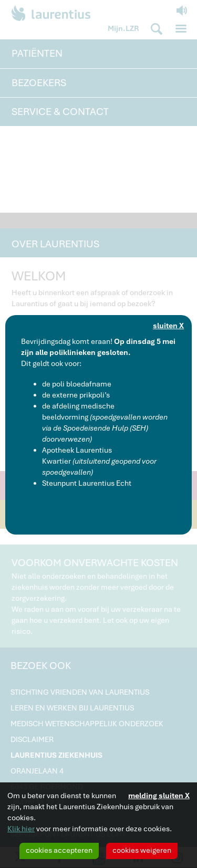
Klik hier (21, 829)
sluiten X (168, 326)
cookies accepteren (59, 850)
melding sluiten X (159, 796)
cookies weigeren (142, 850)
